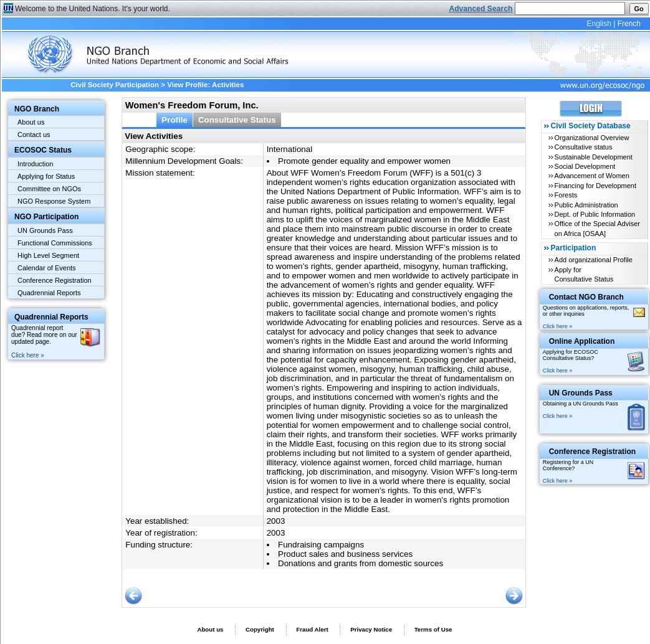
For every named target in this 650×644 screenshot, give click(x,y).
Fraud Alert (312, 629)
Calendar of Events (47, 268)
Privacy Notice (371, 629)
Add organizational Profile (594, 260)
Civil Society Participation (115, 85)
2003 (276, 521)
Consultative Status (237, 120)
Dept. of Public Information (595, 214)
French (629, 24)
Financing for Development (595, 186)
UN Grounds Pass (45, 230)
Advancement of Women (592, 176)
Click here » (28, 355)
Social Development (585, 166)
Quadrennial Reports (49, 293)
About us (31, 122)
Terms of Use (433, 629)
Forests (566, 195)
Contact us (34, 135)
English (599, 24)
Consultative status (584, 147)
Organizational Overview (592, 138)
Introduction (35, 164)
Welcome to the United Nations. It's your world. (93, 9)
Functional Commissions (55, 243)
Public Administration (586, 205)
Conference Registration (55, 280)
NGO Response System (54, 201)
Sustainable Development (594, 157)
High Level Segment (48, 255)
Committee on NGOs (49, 189)
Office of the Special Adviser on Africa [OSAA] (597, 228)
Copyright (260, 629)
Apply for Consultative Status (584, 274)
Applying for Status (46, 176)
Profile (174, 120)
